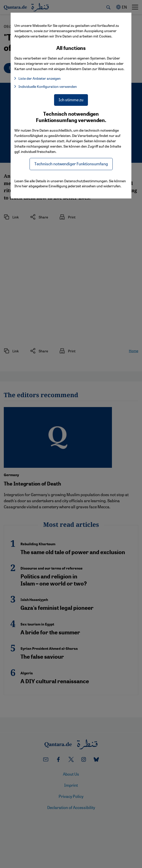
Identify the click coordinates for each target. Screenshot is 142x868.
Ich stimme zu (71, 100)
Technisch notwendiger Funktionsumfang (71, 164)
